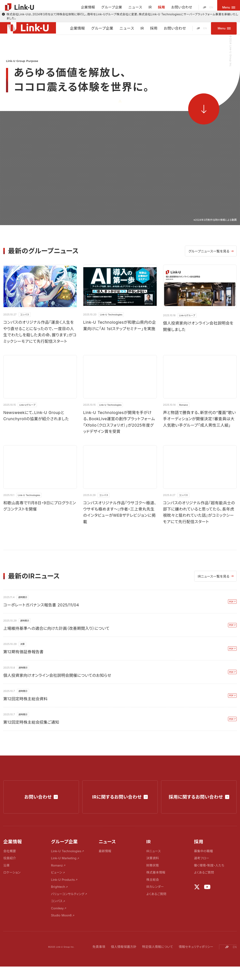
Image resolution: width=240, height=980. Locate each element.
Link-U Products (63, 890)
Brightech (58, 898)
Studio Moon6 (61, 926)
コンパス (57, 912)
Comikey (57, 919)
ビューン (57, 883)
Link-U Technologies (66, 862)
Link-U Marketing (64, 869)
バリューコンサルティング (68, 905)
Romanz (57, 876)
